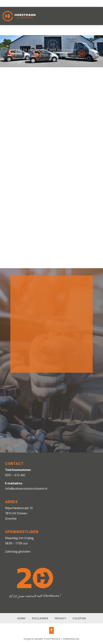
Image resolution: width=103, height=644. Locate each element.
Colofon (79, 618)
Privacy (60, 618)
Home (21, 618)
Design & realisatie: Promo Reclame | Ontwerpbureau (51, 639)
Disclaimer (40, 618)
